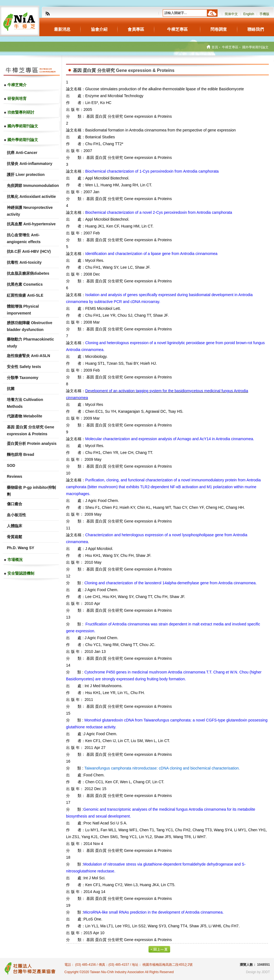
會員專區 (136, 29)
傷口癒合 (15, 504)
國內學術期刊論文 (23, 126)
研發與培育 (17, 99)
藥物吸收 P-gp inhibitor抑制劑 (31, 491)
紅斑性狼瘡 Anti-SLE (25, 295)
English (249, 14)
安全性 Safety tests (24, 367)
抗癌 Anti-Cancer (22, 153)
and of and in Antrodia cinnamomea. (170, 439)
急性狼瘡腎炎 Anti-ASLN (28, 356)
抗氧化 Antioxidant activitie (31, 196)
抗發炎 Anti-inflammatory (30, 164)
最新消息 (62, 29)
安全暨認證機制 (21, 573)
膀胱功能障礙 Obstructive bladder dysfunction (30, 326)
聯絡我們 (256, 29)
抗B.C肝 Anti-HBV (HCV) (29, 251)
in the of (153, 912)
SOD (11, 465)
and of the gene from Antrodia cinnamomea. (171, 583)
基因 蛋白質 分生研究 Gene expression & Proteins (31, 430)
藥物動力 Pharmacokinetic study (30, 343)
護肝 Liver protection (26, 175)
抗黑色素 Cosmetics (25, 284)
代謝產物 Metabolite (25, 416)
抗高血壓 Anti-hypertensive (31, 224)
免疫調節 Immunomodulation (33, 186)
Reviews (15, 476)
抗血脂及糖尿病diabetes (28, 273)
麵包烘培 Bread (21, 454)
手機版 (264, 14)
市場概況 (15, 560)
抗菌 (11, 389)
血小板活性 (16, 515)
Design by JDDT (258, 972)
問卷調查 (219, 29)
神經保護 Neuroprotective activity (30, 211)
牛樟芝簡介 (17, 85)
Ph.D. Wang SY (21, 548)
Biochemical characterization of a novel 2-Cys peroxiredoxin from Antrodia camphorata (159, 212)
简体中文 (231, 14)
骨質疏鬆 (15, 537)
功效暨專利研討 (21, 112)
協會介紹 (99, 29)
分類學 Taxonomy (23, 378)
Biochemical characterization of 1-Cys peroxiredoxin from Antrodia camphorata (152, 171)
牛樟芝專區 (177, 29)
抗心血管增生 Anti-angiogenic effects (24, 238)
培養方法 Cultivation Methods (25, 403)
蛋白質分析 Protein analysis (32, 443)
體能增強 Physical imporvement (23, 310)
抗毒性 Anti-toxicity (24, 262)
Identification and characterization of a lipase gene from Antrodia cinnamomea (151, 254)
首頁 (215, 47)
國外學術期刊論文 (23, 140)
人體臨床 (15, 526)
